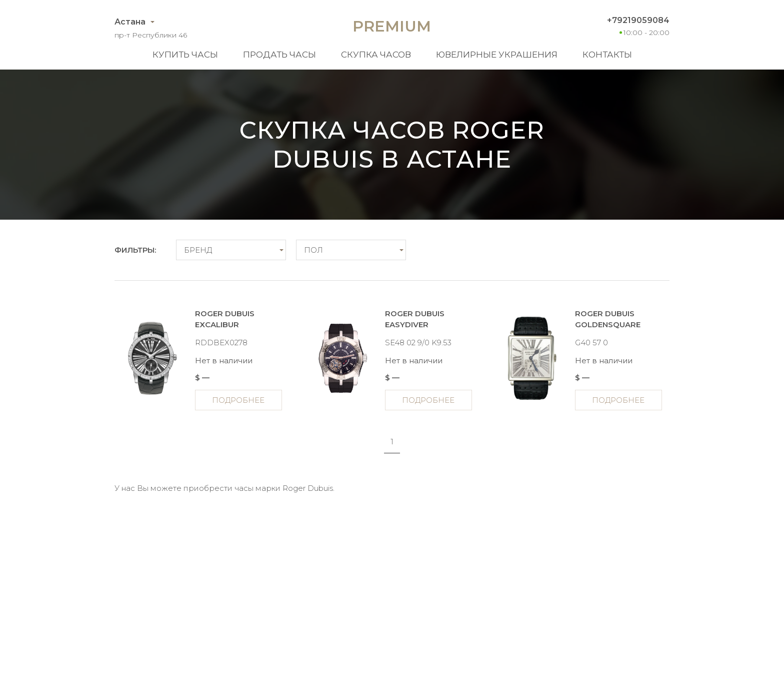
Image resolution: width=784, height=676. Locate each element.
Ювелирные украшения (497, 55)
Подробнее (238, 400)
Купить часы (185, 55)
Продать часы (279, 55)
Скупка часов (376, 55)
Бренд (198, 250)
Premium (392, 26)
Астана (130, 22)
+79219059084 (638, 20)
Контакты (607, 55)
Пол (313, 250)
